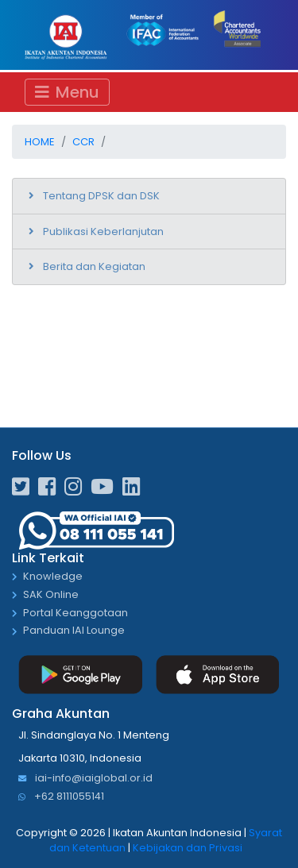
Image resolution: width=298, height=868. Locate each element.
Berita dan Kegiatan (94, 266)
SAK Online (51, 595)
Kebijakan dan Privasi (188, 848)
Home (40, 142)
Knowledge (53, 577)
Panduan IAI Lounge (74, 631)
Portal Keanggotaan (75, 613)
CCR (83, 142)
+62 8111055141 (61, 797)
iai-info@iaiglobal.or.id (85, 779)
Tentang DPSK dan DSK (101, 196)
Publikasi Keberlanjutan (103, 231)
